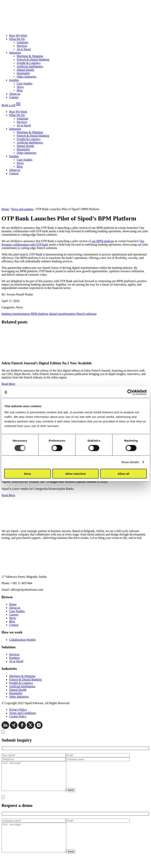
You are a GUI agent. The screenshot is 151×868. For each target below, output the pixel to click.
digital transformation (62, 314)
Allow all (123, 473)
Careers (14, 615)
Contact (14, 97)
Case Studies (25, 83)
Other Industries (27, 77)
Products (14, 658)
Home (5, 209)
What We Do (17, 39)
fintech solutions (86, 314)
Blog (20, 90)
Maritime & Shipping (30, 56)
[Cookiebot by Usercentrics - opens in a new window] (130, 392)
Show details (130, 462)
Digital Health (25, 70)
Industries (15, 53)
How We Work (18, 36)
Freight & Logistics (29, 63)
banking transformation (16, 314)
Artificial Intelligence (30, 66)
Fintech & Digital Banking (33, 59)
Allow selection (75, 473)
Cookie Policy (18, 716)
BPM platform (40, 314)
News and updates (22, 209)
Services (22, 46)
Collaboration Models (22, 640)
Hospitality (23, 73)
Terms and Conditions (23, 713)
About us (15, 94)
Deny (28, 473)
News (20, 87)
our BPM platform (103, 241)
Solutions (22, 42)
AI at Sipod (24, 49)
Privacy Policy (18, 710)
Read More (8, 384)
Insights (14, 80)
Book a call (8, 105)
